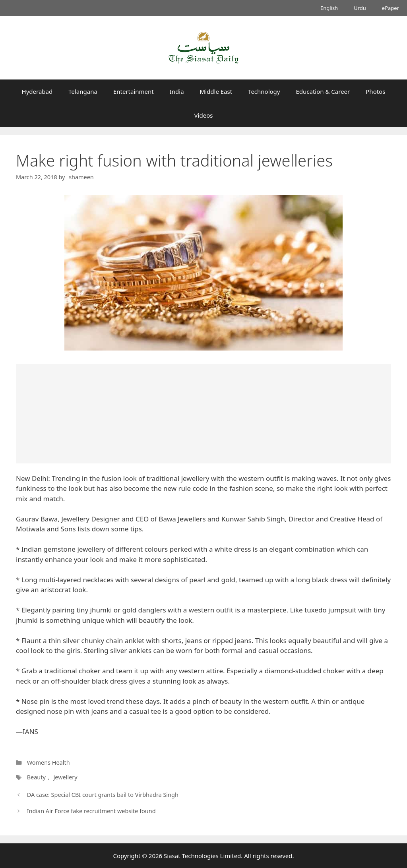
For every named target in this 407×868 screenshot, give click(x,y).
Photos (375, 91)
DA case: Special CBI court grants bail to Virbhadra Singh (103, 795)
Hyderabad (37, 91)
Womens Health (48, 762)
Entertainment (134, 91)
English (329, 8)
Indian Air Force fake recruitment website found (91, 811)
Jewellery (65, 777)
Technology (264, 91)
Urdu (360, 8)
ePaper (391, 8)
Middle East (216, 91)
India (177, 91)
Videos (204, 115)
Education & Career (323, 91)
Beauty (36, 777)
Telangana (83, 91)
